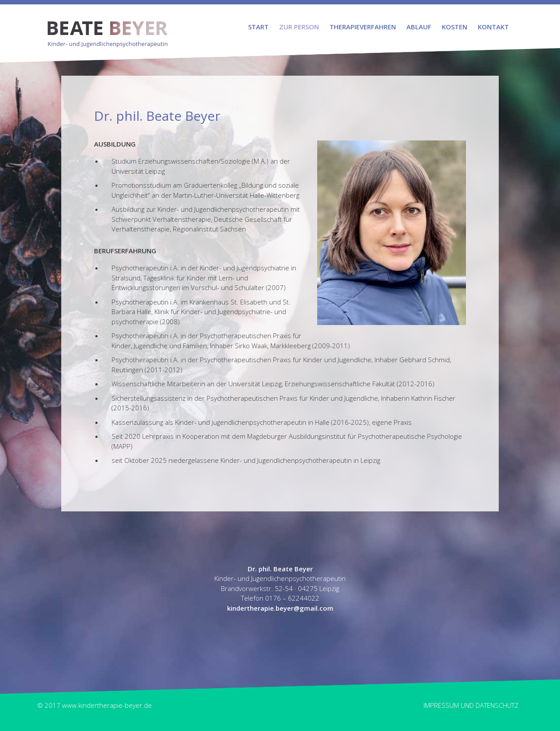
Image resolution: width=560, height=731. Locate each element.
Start (258, 27)
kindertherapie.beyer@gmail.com (280, 608)
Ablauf (419, 27)
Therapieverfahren (363, 27)
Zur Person (299, 27)
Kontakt (493, 27)
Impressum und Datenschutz (471, 705)
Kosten (455, 27)
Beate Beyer (108, 26)
